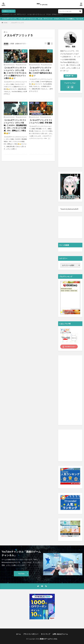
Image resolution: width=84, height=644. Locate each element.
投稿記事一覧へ (70, 76)
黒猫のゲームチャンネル (49, 639)
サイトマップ (46, 634)
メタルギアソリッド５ (17, 23)
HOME (5, 23)
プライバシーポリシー (31, 634)
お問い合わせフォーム (60, 634)
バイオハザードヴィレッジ (36, 14)
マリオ (48, 14)
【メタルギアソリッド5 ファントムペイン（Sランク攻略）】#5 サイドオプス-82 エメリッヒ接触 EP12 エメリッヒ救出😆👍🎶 (15, 73)
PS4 (25, 51)
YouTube (21, 574)
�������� (75, 309)
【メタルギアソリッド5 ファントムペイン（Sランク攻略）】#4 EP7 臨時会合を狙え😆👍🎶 (41, 72)
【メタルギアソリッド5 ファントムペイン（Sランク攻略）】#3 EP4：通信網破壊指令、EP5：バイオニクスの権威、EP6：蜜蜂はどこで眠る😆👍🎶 (15, 127)
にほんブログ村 (66, 333)
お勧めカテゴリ (20, 43)
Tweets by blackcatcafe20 (69, 209)
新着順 (6, 43)
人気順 (12, 43)
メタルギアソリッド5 (9, 14)
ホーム (18, 634)
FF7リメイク (22, 14)
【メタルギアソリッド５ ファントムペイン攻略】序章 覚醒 (41, 121)
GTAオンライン (57, 14)
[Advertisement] (70, 132)
